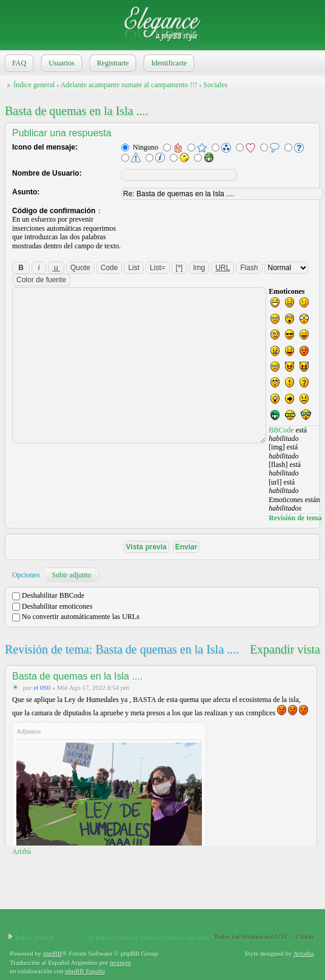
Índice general (34, 85)
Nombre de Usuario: (47, 173)
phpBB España (85, 971)
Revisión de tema (295, 518)
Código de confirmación (54, 211)
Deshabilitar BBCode (48, 595)
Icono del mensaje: (45, 147)
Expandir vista (285, 649)
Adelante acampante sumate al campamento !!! (129, 85)
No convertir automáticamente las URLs (76, 617)
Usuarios (60, 63)
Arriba (22, 852)
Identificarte (168, 63)
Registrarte (112, 63)
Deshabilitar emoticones (52, 606)
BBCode (281, 430)
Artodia (304, 953)
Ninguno (140, 147)
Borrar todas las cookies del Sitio (164, 936)
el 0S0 (42, 687)
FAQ (18, 63)
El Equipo (101, 936)
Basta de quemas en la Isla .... (77, 111)
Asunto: (26, 192)
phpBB (52, 953)
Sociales (215, 85)
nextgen (120, 962)
